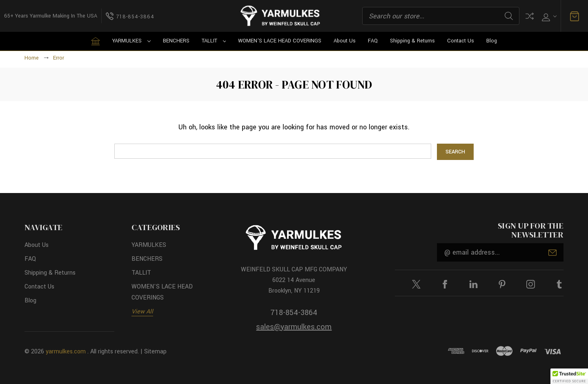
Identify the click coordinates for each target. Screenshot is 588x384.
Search (509, 16)
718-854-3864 (294, 313)
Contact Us (461, 41)
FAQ (373, 41)
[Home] (96, 41)
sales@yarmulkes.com (294, 327)
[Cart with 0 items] (575, 16)
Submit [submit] (552, 253)
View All (142, 312)
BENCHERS (176, 41)
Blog (492, 41)
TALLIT (214, 41)
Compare (530, 16)
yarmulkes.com (66, 352)
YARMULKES (131, 41)
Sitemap (155, 352)
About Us (345, 41)
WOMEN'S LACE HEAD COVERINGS (280, 41)
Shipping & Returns (412, 41)
